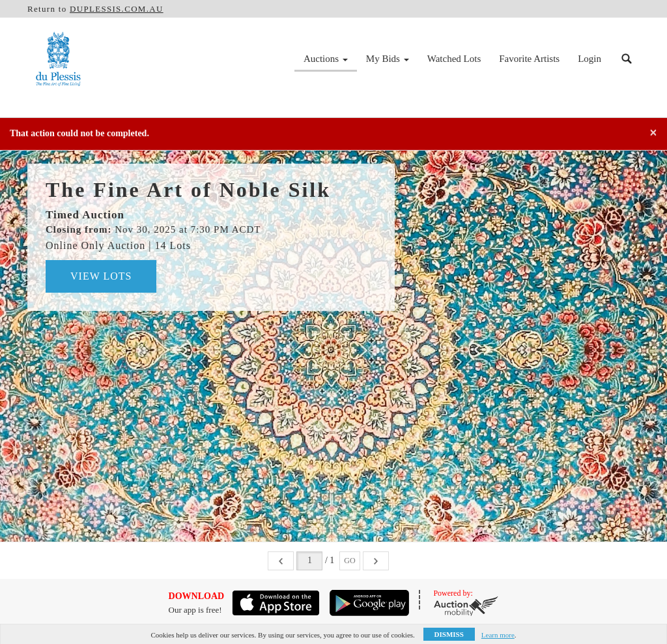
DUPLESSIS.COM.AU (117, 9)
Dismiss (449, 634)
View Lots (101, 276)
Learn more (498, 635)
